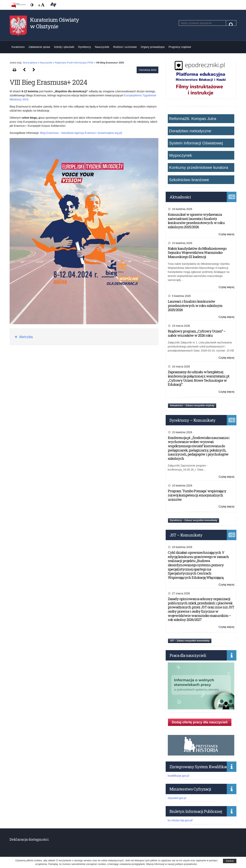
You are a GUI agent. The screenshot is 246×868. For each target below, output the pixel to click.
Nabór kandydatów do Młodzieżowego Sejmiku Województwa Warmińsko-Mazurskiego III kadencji (197, 253)
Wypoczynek (181, 155)
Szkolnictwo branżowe (189, 180)
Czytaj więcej (226, 234)
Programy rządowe (180, 47)
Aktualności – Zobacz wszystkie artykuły (192, 406)
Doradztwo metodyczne (190, 131)
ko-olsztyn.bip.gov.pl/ (180, 820)
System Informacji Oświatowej (196, 143)
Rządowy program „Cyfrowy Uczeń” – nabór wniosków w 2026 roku (197, 333)
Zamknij (230, 861)
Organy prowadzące (153, 47)
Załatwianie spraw (39, 47)
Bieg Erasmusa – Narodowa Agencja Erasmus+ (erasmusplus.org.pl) (81, 133)
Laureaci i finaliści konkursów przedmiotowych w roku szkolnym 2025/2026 (195, 305)
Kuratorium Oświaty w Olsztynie (54, 23)
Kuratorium (18, 47)
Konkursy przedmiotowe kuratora (199, 167)
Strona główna (30, 63)
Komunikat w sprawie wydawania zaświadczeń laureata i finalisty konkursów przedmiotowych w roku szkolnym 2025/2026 (196, 221)
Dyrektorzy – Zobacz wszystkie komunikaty (194, 520)
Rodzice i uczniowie (125, 47)
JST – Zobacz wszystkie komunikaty (190, 641)
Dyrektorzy (84, 47)
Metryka (26, 337)
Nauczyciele (102, 47)
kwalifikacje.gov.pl (178, 776)
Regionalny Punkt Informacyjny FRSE (74, 63)
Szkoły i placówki (64, 47)
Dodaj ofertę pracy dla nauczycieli (200, 722)
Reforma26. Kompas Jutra (193, 119)
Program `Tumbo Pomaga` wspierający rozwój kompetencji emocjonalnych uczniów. (197, 495)
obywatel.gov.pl (177, 798)
